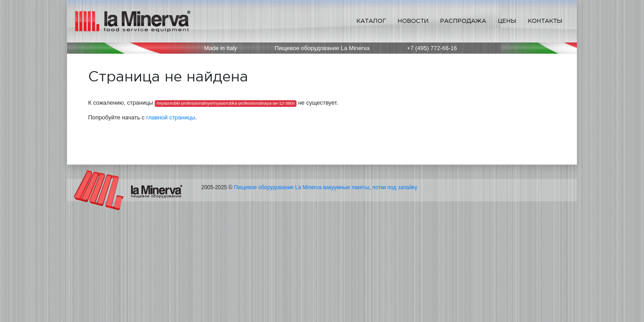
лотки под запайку (395, 187)
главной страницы (171, 117)
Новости (413, 21)
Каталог (371, 21)
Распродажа (463, 21)
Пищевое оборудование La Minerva (278, 187)
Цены (507, 21)
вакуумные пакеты (346, 187)
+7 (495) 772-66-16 (432, 48)
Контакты (545, 21)
